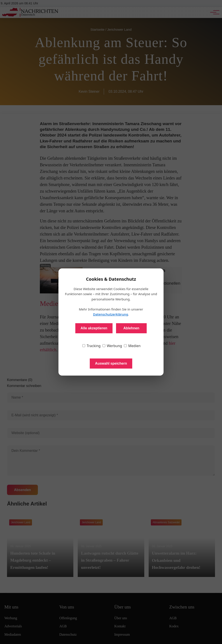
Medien (132, 346)
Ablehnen (131, 328)
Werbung (112, 346)
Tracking (92, 346)
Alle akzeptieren (94, 328)
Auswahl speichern (111, 363)
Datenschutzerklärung (111, 314)
